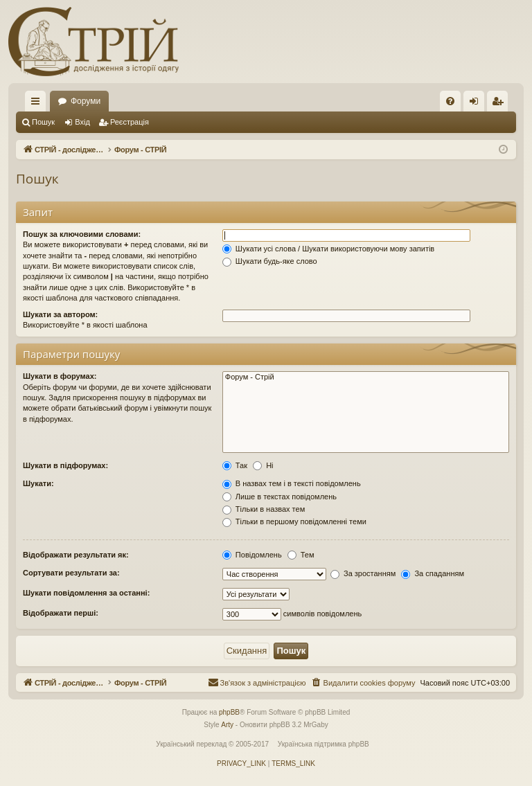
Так (235, 465)
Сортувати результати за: (71, 573)
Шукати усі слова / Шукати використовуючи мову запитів (328, 249)
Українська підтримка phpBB (323, 745)
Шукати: (38, 483)
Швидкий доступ (38, 104)
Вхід (82, 122)
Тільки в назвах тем (264, 509)
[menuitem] (450, 101)
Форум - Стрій (366, 377)
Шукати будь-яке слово (270, 261)
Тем (301, 555)
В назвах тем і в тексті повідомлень (292, 483)
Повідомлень (252, 555)
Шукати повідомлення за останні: (86, 593)
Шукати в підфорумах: (65, 465)
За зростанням (363, 573)
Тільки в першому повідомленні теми (294, 521)
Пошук (43, 122)
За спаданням (433, 573)
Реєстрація (130, 122)
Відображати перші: (61, 613)
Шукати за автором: (60, 314)
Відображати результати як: (76, 555)
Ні (263, 465)
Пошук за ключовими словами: (82, 234)
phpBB (229, 713)
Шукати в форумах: (60, 376)
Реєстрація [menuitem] (500, 104)
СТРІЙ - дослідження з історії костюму (132, 101)
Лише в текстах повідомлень (280, 497)
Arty (227, 725)
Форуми (254, 101)
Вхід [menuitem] (478, 104)
